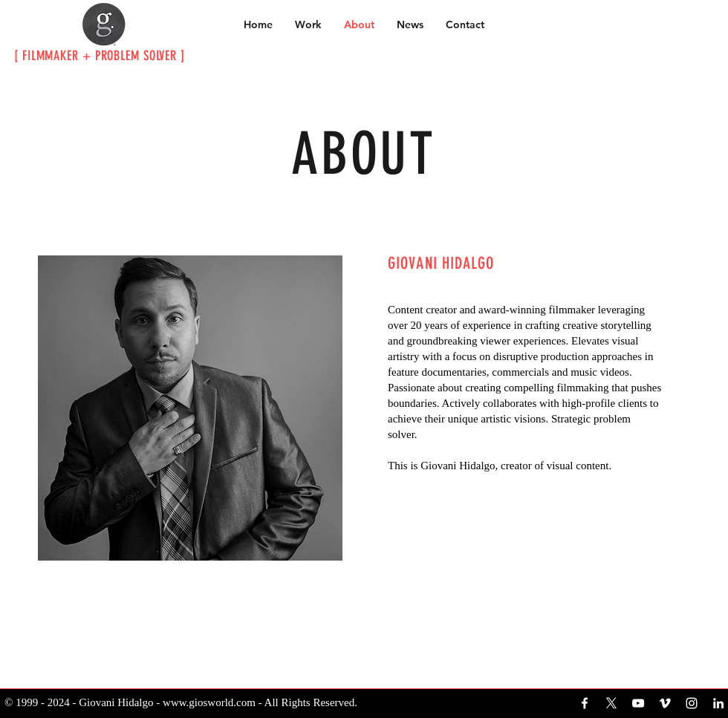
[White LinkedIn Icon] (718, 703)
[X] (611, 703)
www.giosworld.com (209, 702)
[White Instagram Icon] (692, 703)
